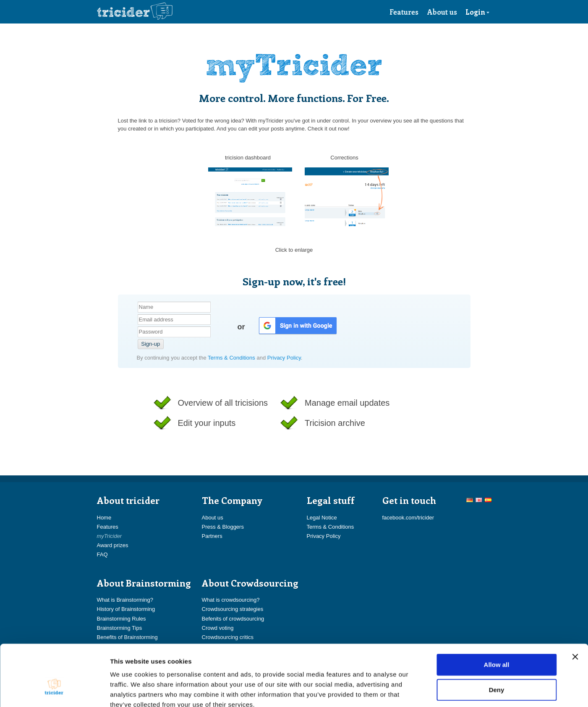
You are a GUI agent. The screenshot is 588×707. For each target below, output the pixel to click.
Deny (497, 642)
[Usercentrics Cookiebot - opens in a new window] (54, 691)
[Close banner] (575, 609)
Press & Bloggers (223, 527)
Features (404, 12)
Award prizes (113, 545)
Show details (440, 690)
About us (442, 12)
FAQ (102, 554)
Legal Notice (322, 518)
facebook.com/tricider (408, 518)
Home (104, 518)
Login (478, 12)
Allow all (497, 617)
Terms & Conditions (232, 358)
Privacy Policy (284, 358)
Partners (212, 536)
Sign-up (150, 344)
